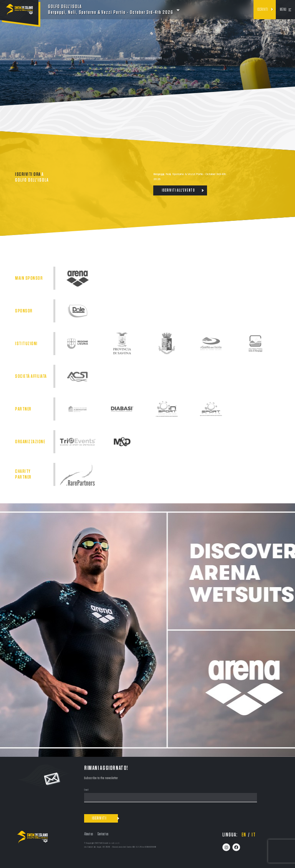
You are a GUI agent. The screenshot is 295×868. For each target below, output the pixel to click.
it (254, 835)
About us (89, 834)
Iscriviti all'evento (178, 190)
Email (86, 790)
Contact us (103, 834)
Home (136, 58)
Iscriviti (263, 10)
